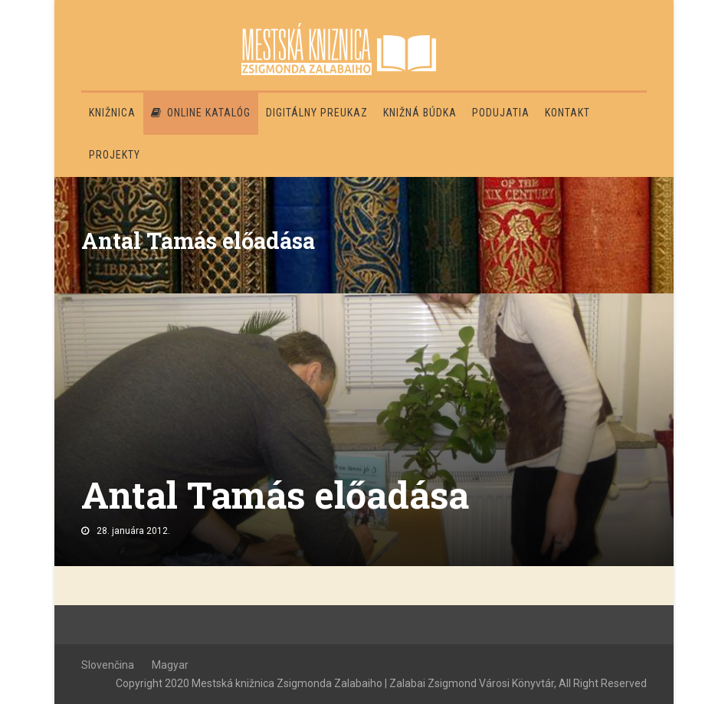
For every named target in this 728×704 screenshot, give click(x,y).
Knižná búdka (420, 113)
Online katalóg (201, 113)
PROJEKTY (115, 155)
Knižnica (112, 113)
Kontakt (567, 113)
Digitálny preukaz (317, 113)
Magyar (170, 665)
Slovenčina (108, 665)
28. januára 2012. (133, 531)
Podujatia (501, 113)
